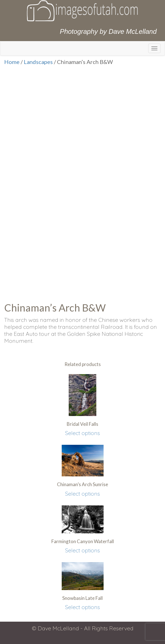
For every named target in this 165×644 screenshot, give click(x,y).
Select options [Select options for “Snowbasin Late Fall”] (82, 607)
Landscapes (38, 62)
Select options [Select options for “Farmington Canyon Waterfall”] (82, 550)
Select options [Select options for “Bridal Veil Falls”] (82, 433)
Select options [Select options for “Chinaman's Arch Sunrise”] (82, 494)
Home (12, 62)
